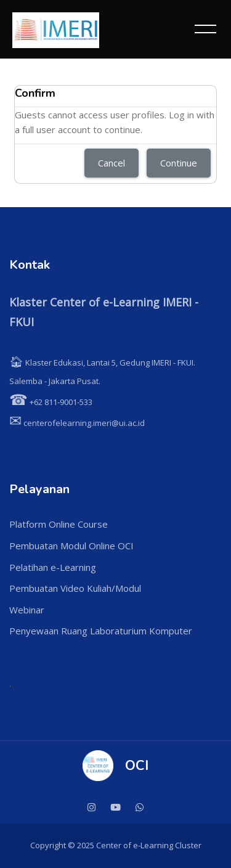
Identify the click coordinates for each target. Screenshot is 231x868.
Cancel (111, 163)
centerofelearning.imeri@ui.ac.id (77, 423)
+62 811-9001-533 (51, 402)
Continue (179, 163)
